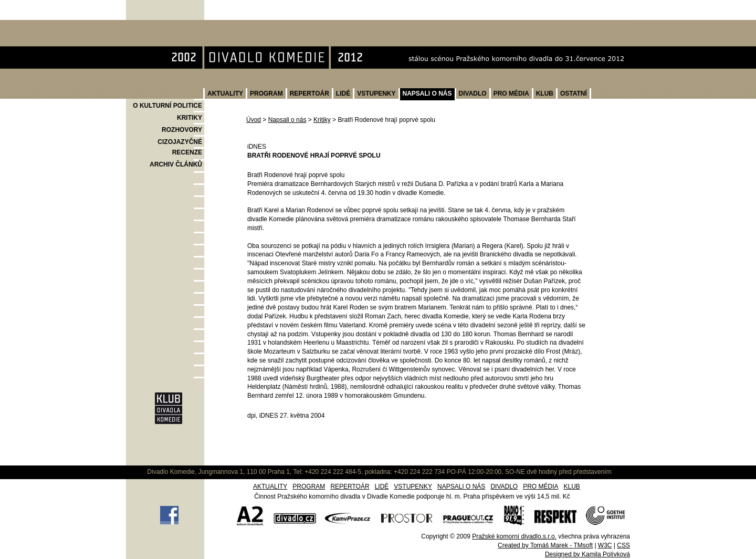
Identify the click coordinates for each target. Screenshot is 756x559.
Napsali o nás (287, 120)
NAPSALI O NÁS (427, 94)
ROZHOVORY (182, 130)
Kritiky (322, 120)
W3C (605, 545)
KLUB (545, 94)
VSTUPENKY (376, 94)
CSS (623, 545)
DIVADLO (473, 94)
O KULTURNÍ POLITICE (167, 106)
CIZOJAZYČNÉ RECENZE (180, 147)
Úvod (254, 120)
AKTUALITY (225, 94)
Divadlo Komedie (159, 25)
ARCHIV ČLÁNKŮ (176, 164)
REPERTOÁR (309, 94)
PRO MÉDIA (511, 94)
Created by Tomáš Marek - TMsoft (545, 545)
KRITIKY (190, 118)
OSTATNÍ (574, 94)
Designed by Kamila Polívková (587, 554)
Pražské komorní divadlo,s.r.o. (514, 536)
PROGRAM (266, 94)
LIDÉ (343, 94)
